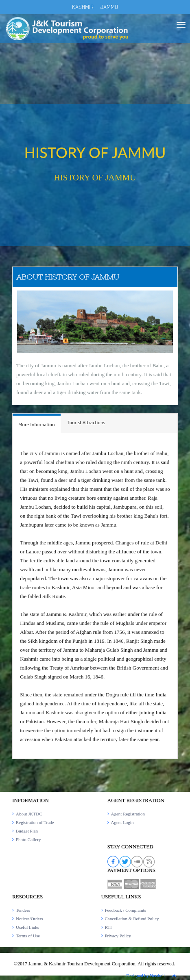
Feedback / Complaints (126, 910)
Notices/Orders (29, 919)
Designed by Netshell (145, 976)
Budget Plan (27, 831)
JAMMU (109, 7)
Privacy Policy (118, 936)
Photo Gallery (28, 839)
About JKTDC (29, 814)
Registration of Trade (35, 822)
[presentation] (37, 425)
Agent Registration (128, 814)
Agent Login (122, 822)
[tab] (37, 424)
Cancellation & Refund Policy (132, 919)
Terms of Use (28, 936)
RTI (108, 927)
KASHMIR (83, 7)
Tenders (23, 910)
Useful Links (27, 927)
